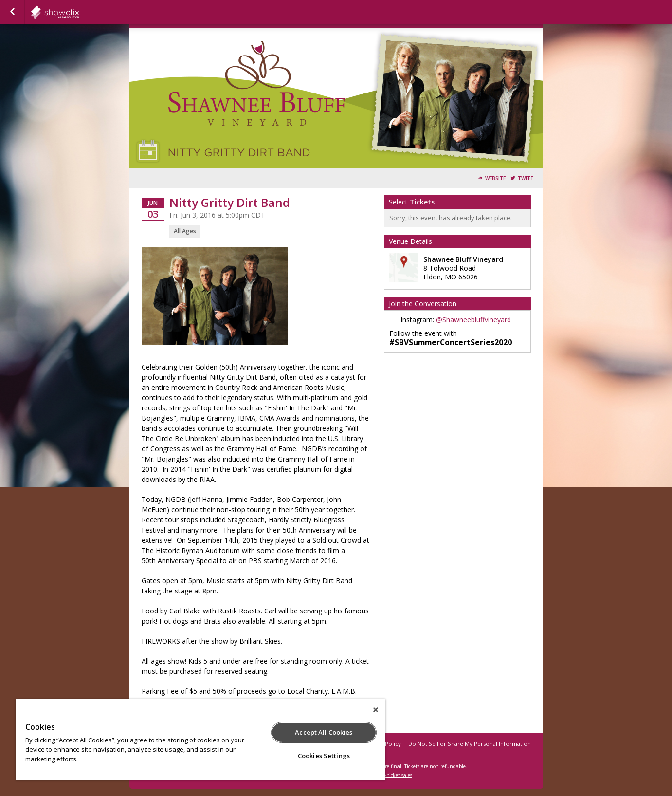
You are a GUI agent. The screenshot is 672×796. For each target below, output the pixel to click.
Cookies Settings (324, 756)
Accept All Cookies (324, 732)
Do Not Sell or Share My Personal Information (470, 744)
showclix (79, 12)
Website (495, 178)
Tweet (526, 178)
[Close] (376, 710)
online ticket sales (392, 775)
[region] (200, 740)
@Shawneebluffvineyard (473, 320)
